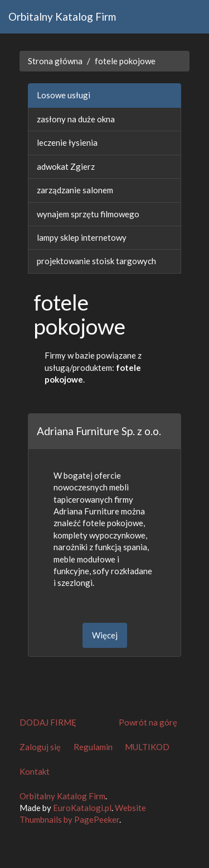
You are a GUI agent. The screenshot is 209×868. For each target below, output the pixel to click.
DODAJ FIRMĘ (48, 722)
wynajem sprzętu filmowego (88, 214)
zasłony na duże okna (76, 119)
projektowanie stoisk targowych (96, 261)
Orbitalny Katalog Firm (62, 16)
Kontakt (35, 771)
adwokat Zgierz (66, 166)
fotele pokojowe (125, 61)
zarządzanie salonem (75, 190)
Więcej (105, 635)
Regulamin (93, 747)
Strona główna (55, 61)
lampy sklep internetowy (82, 237)
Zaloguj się (40, 747)
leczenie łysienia (67, 142)
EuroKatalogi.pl (82, 808)
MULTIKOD (147, 747)
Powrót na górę (148, 722)
